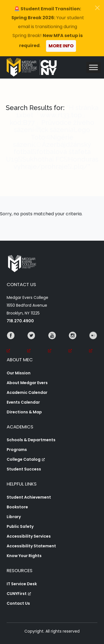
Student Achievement (29, 497)
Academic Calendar (27, 392)
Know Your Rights (24, 556)
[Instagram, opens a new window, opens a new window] (73, 343)
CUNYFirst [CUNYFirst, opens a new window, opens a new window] (19, 594)
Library (14, 517)
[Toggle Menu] (93, 67)
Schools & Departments (31, 440)
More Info (61, 46)
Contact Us (18, 603)
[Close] (97, 8)
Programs (17, 450)
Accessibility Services (29, 536)
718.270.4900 (20, 321)
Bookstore (17, 507)
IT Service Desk (22, 584)
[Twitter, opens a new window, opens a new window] (31, 343)
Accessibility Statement (31, 546)
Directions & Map (24, 412)
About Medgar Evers (27, 383)
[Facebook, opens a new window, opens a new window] (11, 343)
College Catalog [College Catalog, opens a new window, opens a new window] (26, 459)
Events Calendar (23, 402)
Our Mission (19, 373)
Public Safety (20, 526)
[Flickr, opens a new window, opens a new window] (93, 343)
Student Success (24, 469)
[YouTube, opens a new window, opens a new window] (52, 343)
